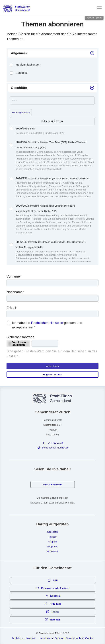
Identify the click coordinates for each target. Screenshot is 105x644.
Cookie (89, 638)
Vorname (14, 276)
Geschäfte (52, 532)
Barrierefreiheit (75, 638)
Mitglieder (52, 547)
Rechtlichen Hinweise (47, 323)
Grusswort (52, 551)
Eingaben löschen (52, 375)
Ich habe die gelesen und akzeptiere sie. (47, 325)
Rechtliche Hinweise (23, 638)
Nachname (15, 292)
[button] (99, 8)
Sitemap (59, 638)
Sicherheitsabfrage (20, 337)
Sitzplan (52, 542)
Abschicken (53, 366)
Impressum (46, 638)
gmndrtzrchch (55, 448)
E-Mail (12, 308)
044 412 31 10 (55, 443)
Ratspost (52, 537)
